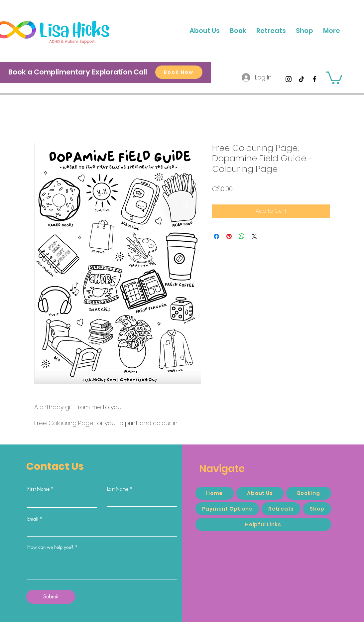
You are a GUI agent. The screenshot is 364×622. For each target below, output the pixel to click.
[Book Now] (179, 72)
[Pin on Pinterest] (229, 236)
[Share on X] (254, 236)
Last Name (118, 489)
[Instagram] (289, 79)
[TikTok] (302, 79)
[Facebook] (314, 79)
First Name (38, 489)
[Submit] (51, 597)
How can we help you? (50, 547)
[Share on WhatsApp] (242, 236)
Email (33, 519)
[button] (332, 31)
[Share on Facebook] (216, 236)
